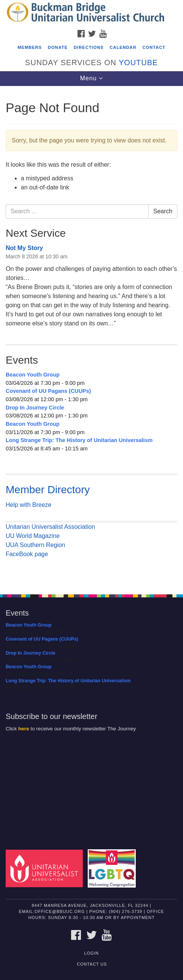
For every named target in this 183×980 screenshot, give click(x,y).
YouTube (138, 63)
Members (29, 47)
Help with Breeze (29, 505)
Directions (89, 47)
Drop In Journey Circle (35, 408)
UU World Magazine (33, 536)
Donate (58, 47)
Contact (154, 47)
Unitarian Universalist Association (50, 527)
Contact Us (92, 964)
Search (163, 211)
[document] (91, 336)
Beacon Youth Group (33, 375)
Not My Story (24, 248)
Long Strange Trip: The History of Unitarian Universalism (79, 440)
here (24, 729)
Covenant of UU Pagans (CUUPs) (48, 391)
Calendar (123, 47)
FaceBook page (27, 554)
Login (92, 953)
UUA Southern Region (35, 545)
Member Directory (48, 490)
